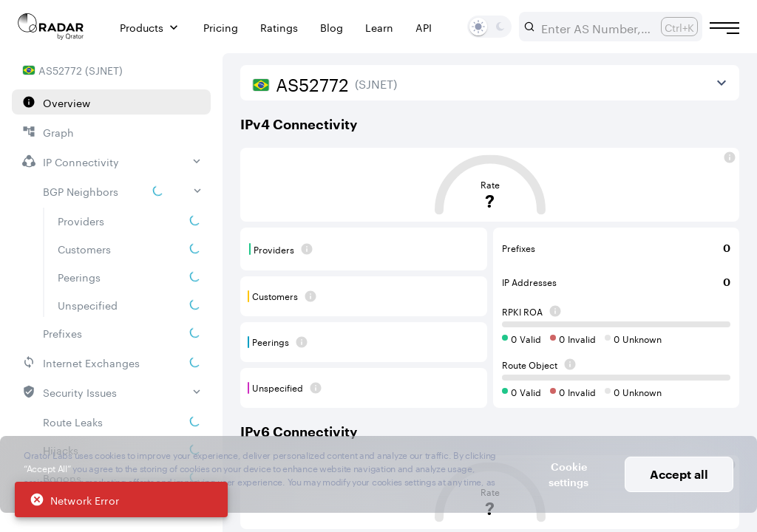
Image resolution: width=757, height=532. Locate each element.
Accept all (679, 474)
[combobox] (595, 27)
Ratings (279, 27)
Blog (332, 27)
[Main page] (51, 27)
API (424, 27)
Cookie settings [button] (568, 474)
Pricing (221, 27)
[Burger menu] (724, 28)
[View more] (722, 83)
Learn (379, 27)
